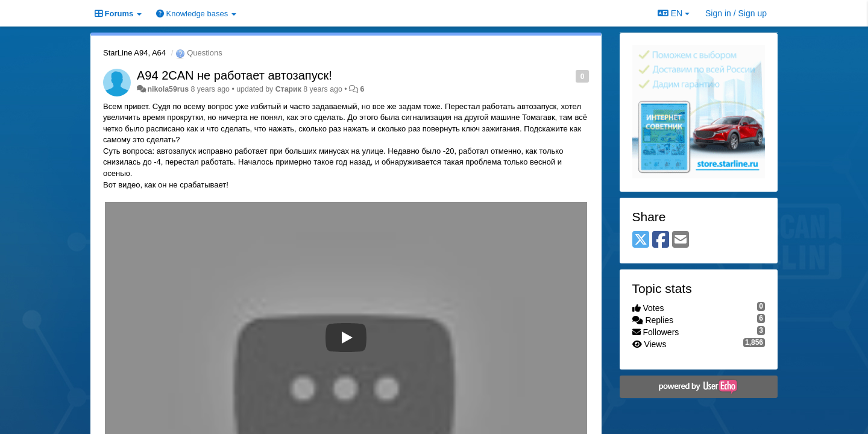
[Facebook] (661, 240)
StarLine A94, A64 (134, 53)
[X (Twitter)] (641, 240)
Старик (288, 89)
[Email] (681, 240)
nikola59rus (168, 89)
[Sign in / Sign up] (736, 13)
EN (674, 13)
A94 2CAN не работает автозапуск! (234, 75)
